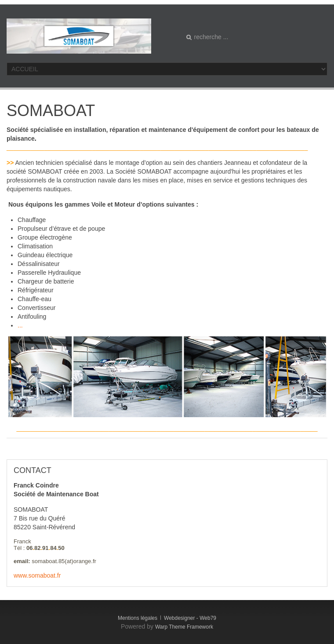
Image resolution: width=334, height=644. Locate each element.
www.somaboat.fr (37, 575)
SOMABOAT (51, 111)
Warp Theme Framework (184, 627)
